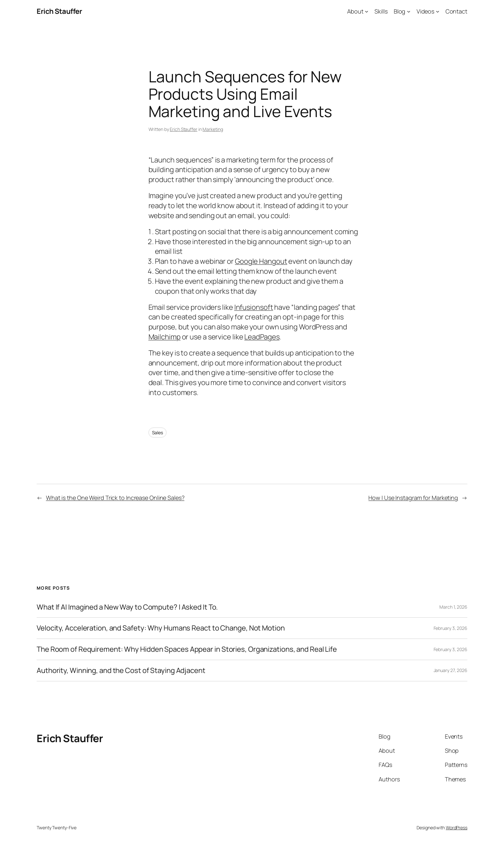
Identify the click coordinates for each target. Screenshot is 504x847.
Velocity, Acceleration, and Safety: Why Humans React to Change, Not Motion (161, 628)
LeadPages (262, 337)
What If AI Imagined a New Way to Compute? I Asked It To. (127, 607)
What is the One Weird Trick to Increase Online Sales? (115, 498)
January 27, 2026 (450, 670)
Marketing (213, 129)
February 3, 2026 (450, 628)
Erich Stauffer (59, 11)
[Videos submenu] (438, 11)
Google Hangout (261, 261)
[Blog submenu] (409, 11)
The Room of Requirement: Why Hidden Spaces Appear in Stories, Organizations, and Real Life (187, 649)
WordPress (457, 828)
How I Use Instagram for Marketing (413, 498)
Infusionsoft (254, 307)
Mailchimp (165, 337)
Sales (158, 433)
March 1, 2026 (453, 607)
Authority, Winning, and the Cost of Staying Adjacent (121, 671)
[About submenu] (367, 11)
